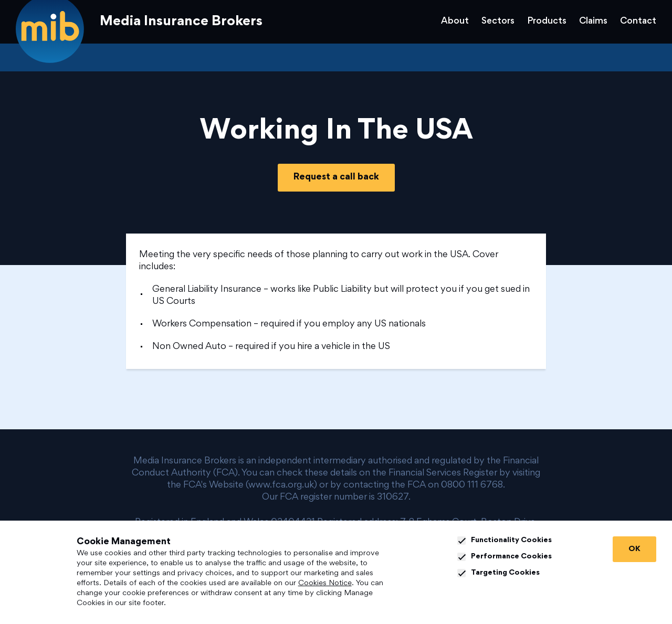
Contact (638, 22)
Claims (593, 22)
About (455, 22)
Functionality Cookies (505, 541)
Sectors (498, 22)
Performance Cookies (505, 557)
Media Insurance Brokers (181, 22)
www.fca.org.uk (281, 485)
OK (634, 549)
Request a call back (336, 177)
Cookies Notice (325, 583)
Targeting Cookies (498, 573)
